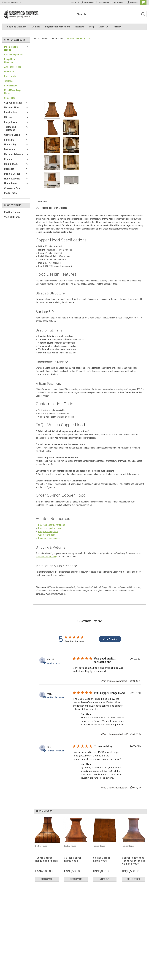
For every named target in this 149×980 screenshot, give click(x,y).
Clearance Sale (12, 188)
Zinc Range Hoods (13, 67)
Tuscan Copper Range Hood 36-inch (46, 859)
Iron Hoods (9, 72)
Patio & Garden (12, 174)
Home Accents (12, 179)
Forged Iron (11, 122)
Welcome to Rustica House (12, 2)
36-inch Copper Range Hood (79, 39)
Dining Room (11, 164)
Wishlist (118, 2)
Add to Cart (105, 879)
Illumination (10, 112)
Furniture (9, 140)
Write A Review (110, 639)
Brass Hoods (10, 76)
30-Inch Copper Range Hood (73, 859)
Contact (36, 27)
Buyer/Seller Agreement (58, 27)
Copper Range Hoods (14, 55)
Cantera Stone (12, 135)
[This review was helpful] (131, 681)
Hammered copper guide (49, 538)
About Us (104, 27)
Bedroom (9, 169)
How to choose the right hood (52, 525)
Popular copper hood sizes (50, 528)
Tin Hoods (9, 81)
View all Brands (12, 217)
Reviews (80, 27)
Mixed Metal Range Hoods (13, 92)
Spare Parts (9, 98)
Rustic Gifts (11, 193)
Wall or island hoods (47, 535)
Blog (92, 27)
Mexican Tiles (12, 108)
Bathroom (9, 149)
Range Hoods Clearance (10, 61)
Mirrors (8, 117)
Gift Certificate (104, 2)
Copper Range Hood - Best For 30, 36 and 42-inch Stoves (133, 861)
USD (73, 2)
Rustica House (12, 212)
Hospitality (10, 145)
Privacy (118, 27)
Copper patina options (48, 531)
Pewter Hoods (11, 86)
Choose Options (47, 879)
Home (36, 39)
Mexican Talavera (14, 154)
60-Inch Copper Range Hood (102, 859)
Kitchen (8, 159)
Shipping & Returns (17, 27)
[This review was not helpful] (137, 681)
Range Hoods (58, 39)
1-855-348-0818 (87, 2)
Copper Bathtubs (13, 103)
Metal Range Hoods (11, 48)
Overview (42, 201)
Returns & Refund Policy (47, 557)
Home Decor (11, 183)
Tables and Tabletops (10, 128)
